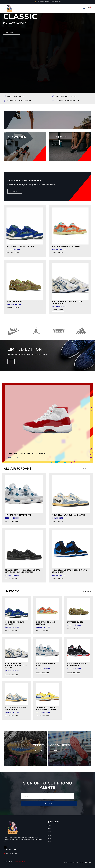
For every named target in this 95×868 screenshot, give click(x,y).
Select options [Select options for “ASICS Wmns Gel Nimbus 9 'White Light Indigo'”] (58, 310)
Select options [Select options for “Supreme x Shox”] (13, 308)
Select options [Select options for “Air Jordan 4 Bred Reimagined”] (74, 672)
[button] (84, 8)
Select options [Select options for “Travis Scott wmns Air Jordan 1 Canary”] (43, 716)
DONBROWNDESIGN (19, 862)
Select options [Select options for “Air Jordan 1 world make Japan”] (58, 521)
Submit (49, 803)
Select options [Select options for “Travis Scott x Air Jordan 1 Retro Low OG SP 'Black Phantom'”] (11, 579)
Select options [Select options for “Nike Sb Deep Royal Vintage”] (13, 253)
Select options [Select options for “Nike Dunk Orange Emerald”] (58, 253)
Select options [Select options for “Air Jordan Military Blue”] (11, 521)
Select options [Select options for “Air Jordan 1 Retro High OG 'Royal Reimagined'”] (58, 579)
